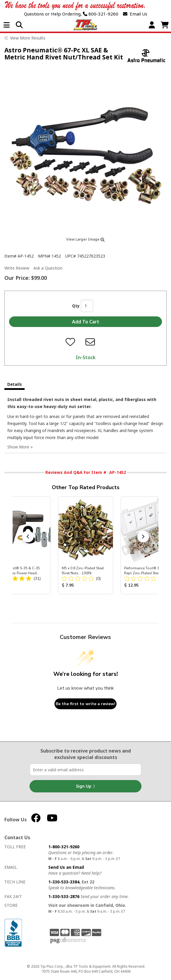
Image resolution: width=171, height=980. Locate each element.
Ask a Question (48, 268)
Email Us (135, 14)
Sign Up (85, 786)
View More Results (28, 38)
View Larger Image (85, 239)
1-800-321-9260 (64, 847)
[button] (28, 537)
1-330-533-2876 (64, 896)
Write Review (17, 268)
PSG (68, 940)
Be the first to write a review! (85, 704)
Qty (76, 306)
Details (14, 384)
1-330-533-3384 (64, 882)
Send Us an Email (66, 867)
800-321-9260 (101, 14)
